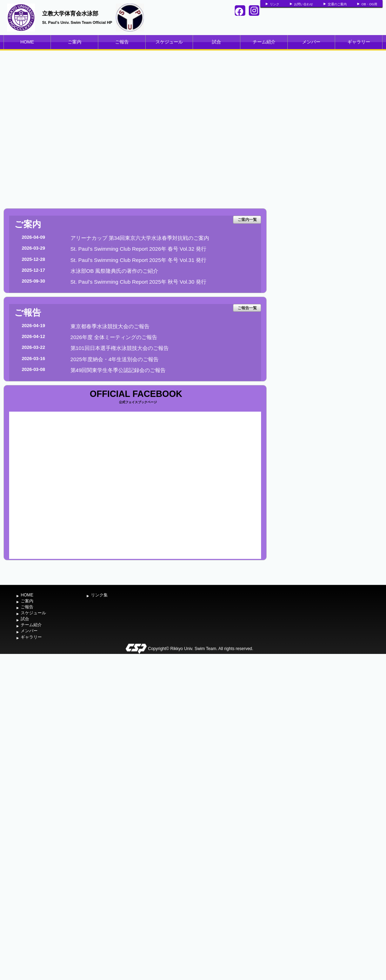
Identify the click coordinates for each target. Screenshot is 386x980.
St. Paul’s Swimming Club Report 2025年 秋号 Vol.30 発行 (138, 282)
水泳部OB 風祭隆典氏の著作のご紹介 (115, 271)
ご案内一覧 (247, 219)
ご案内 (75, 42)
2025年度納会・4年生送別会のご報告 (115, 359)
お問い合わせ (304, 4)
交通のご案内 (337, 4)
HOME (27, 42)
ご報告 (122, 42)
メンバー (311, 42)
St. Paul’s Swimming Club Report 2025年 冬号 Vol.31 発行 (138, 260)
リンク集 (99, 595)
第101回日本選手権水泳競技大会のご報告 (120, 348)
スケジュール (169, 42)
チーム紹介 (264, 42)
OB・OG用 (369, 4)
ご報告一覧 (247, 308)
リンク (275, 4)
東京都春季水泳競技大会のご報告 (110, 326)
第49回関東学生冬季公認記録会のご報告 (118, 370)
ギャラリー (359, 42)
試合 (217, 42)
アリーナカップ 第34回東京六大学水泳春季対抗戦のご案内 (140, 238)
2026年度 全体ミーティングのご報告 (114, 337)
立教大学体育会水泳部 (70, 13)
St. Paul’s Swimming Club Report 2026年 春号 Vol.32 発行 (138, 249)
